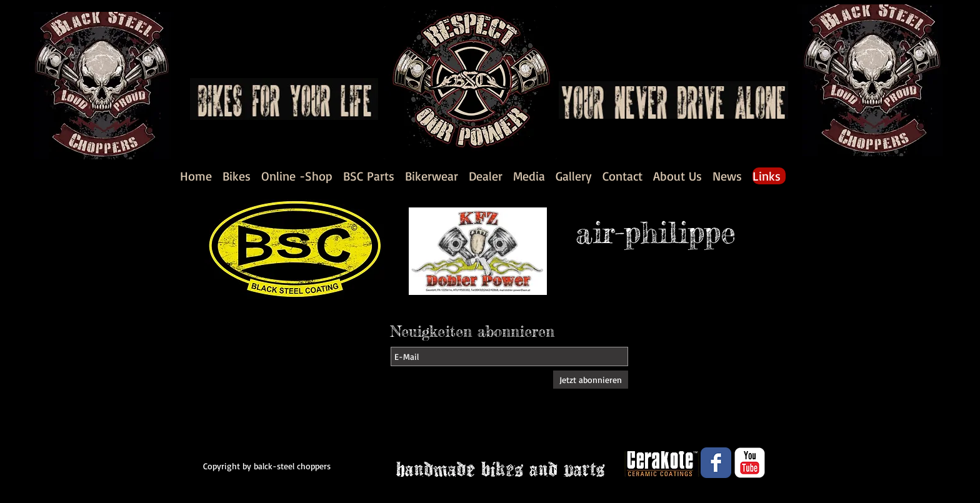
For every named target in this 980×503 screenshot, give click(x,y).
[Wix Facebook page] (716, 463)
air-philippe (656, 232)
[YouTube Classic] (750, 463)
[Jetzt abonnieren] (591, 380)
